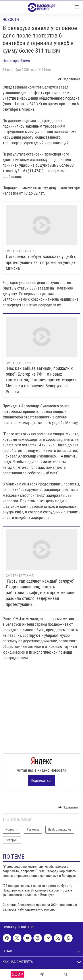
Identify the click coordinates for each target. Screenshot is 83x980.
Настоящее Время (16, 61)
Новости (11, 19)
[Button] (69, 79)
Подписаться (42, 780)
